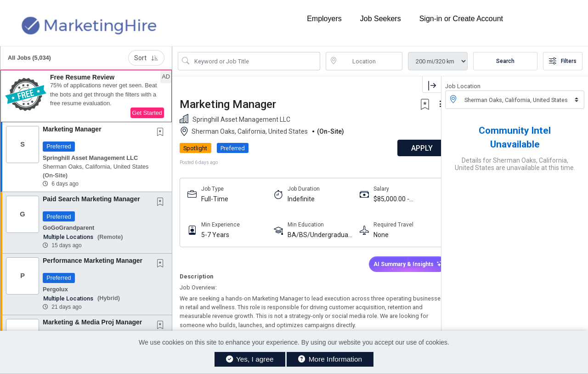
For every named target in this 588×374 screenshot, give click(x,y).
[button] (86, 96)
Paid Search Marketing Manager (91, 199)
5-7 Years (215, 235)
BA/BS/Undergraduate (313, 235)
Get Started (147, 113)
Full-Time (215, 199)
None (373, 235)
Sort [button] (146, 58)
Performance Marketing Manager (93, 261)
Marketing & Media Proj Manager (92, 322)
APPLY (409, 148)
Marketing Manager (72, 129)
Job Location (463, 86)
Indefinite (297, 199)
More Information (330, 359)
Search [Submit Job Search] (505, 61)
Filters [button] (563, 61)
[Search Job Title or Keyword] (255, 61)
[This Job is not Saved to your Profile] (162, 133)
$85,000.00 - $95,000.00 (383, 199)
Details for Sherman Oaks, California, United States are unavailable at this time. (515, 164)
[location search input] (371, 61)
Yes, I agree (250, 359)
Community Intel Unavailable (515, 137)
